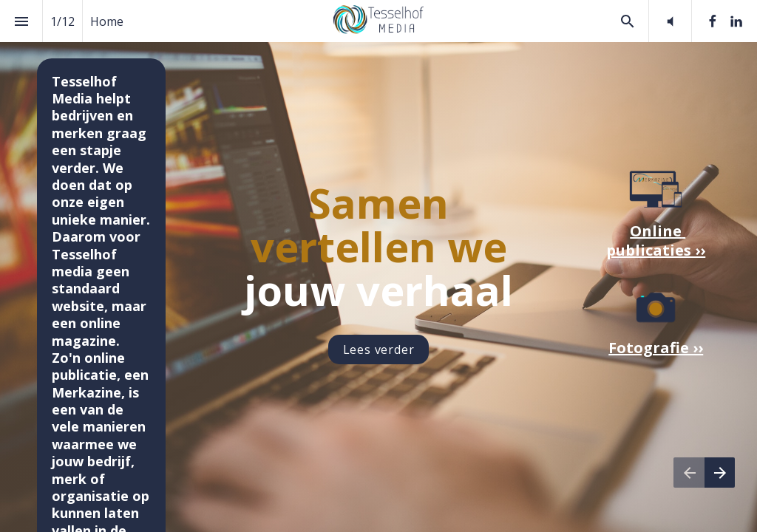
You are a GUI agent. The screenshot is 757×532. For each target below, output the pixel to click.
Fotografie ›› (656, 348)
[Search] (627, 21)
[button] (670, 21)
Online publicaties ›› (656, 241)
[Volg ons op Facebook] (713, 21)
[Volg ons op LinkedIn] (736, 21)
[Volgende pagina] (720, 473)
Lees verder (379, 349)
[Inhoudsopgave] (21, 21)
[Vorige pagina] (689, 473)
